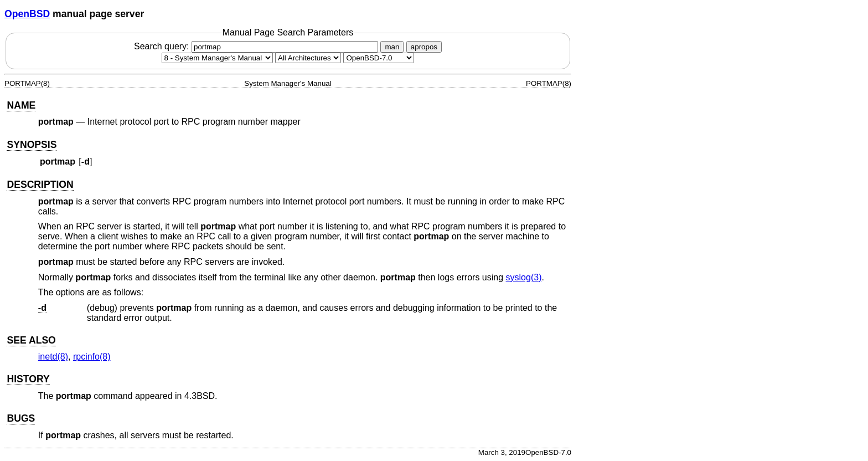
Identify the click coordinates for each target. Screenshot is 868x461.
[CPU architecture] (308, 58)
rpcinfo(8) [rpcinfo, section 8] (92, 357)
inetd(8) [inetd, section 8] (53, 357)
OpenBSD (27, 14)
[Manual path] (379, 58)
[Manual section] (217, 58)
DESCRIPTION (40, 185)
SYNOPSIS (32, 145)
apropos (424, 47)
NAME (21, 105)
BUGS (21, 418)
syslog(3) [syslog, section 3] (524, 277)
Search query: (257, 46)
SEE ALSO (31, 340)
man (392, 47)
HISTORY (28, 379)
